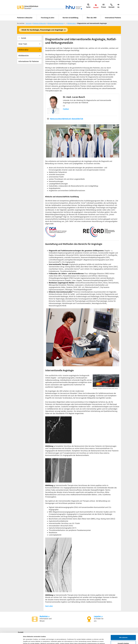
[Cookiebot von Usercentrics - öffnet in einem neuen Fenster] (11, 641)
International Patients (113, 18)
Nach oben (49, 606)
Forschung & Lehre (48, 18)
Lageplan (97, 616)
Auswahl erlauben (123, 632)
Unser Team (23, 44)
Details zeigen (94, 641)
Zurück (24, 38)
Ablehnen (123, 638)
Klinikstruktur (23, 50)
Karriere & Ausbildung (70, 18)
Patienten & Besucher (25, 18)
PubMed (66, 109)
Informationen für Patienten (29, 61)
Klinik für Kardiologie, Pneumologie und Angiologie (42, 30)
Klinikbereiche (24, 56)
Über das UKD (92, 18)
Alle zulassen (123, 627)
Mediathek (44, 616)
